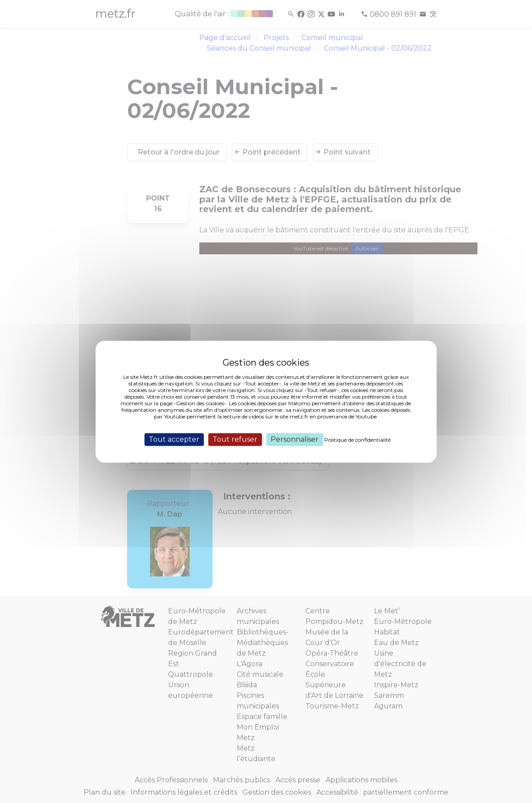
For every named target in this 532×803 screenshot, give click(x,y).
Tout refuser (235, 439)
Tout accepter (174, 439)
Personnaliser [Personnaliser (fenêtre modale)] (295, 439)
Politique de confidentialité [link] (358, 440)
